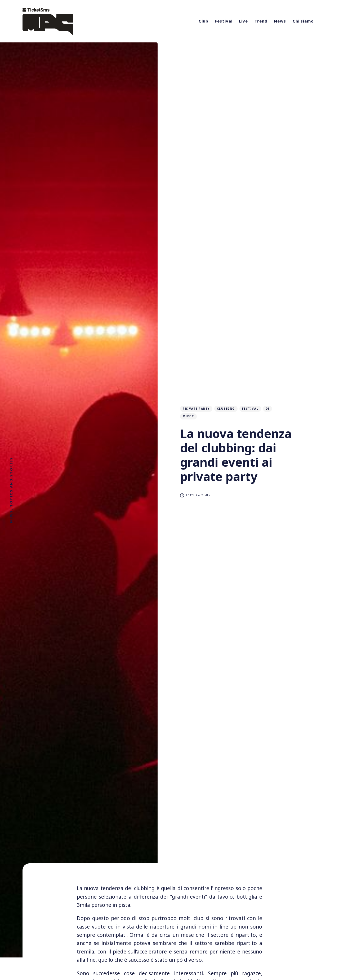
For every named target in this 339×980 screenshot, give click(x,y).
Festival (224, 21)
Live (243, 21)
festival (250, 409)
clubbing (226, 409)
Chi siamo (303, 21)
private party (196, 409)
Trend (261, 21)
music (188, 416)
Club (204, 21)
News (280, 21)
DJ (267, 409)
